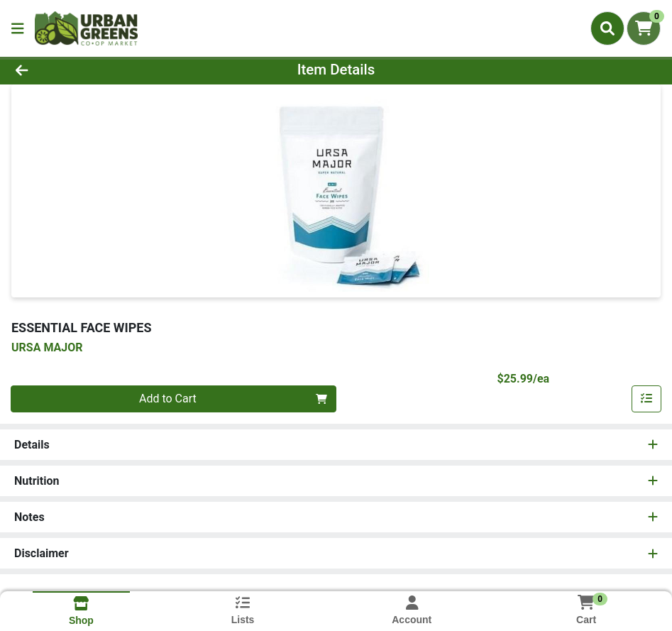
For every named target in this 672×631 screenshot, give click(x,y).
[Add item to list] (646, 399)
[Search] (607, 28)
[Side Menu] (18, 28)
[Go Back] (93, 70)
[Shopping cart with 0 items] (644, 28)
